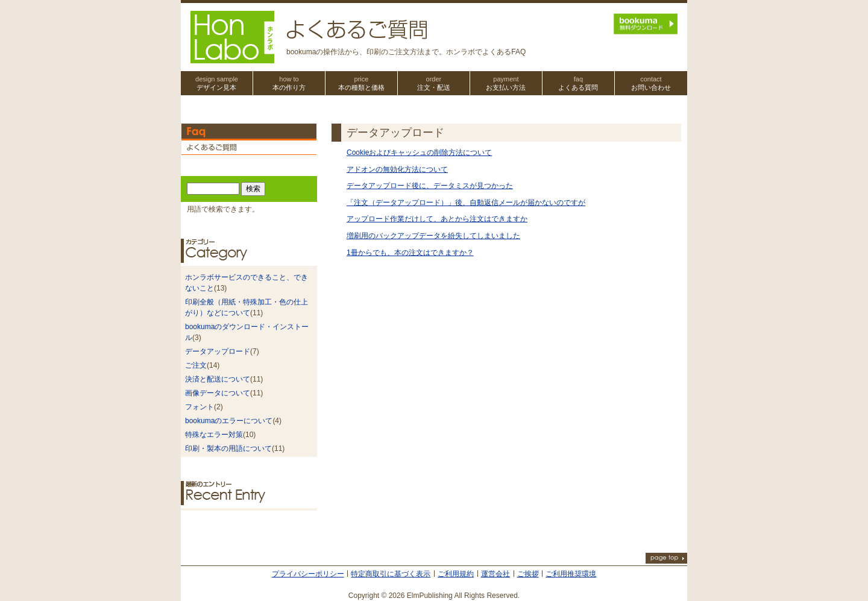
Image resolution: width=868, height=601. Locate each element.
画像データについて (218, 393)
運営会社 (495, 574)
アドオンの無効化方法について (397, 169)
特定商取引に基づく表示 (391, 574)
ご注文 (196, 365)
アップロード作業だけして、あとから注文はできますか (437, 219)
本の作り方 (289, 83)
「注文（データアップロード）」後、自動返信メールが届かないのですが (466, 203)
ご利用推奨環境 (571, 574)
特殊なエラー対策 (214, 435)
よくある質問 (578, 83)
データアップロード (218, 351)
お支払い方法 (506, 83)
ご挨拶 (528, 574)
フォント (200, 407)
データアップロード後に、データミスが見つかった (430, 186)
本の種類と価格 (361, 83)
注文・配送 (434, 83)
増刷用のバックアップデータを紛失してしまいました (433, 236)
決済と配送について (218, 379)
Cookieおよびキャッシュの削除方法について (419, 153)
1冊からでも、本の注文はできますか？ (410, 253)
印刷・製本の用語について (228, 448)
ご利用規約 (456, 574)
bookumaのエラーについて (229, 421)
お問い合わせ (651, 83)
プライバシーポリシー (308, 574)
